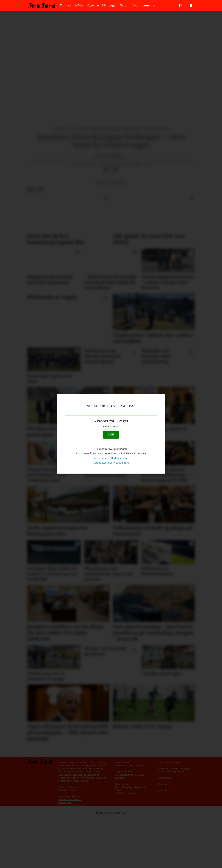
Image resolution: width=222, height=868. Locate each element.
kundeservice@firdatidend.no (111, 458)
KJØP (111, 434)
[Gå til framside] (42, 6)
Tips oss (65, 6)
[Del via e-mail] (116, 170)
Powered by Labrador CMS (111, 813)
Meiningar (109, 6)
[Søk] (180, 6)
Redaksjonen (165, 778)
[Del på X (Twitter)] (111, 170)
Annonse (149, 6)
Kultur (125, 6)
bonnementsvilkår (70, 796)
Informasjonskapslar (70, 799)
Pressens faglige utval (70, 787)
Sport (136, 6)
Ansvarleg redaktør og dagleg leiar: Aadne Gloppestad (175, 770)
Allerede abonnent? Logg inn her (111, 463)
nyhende (119, 183)
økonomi (103, 183)
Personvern (65, 802)
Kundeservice (166, 784)
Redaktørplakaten (68, 790)
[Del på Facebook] (106, 170)
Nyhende (93, 6)
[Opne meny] (191, 6)
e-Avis (79, 6)
